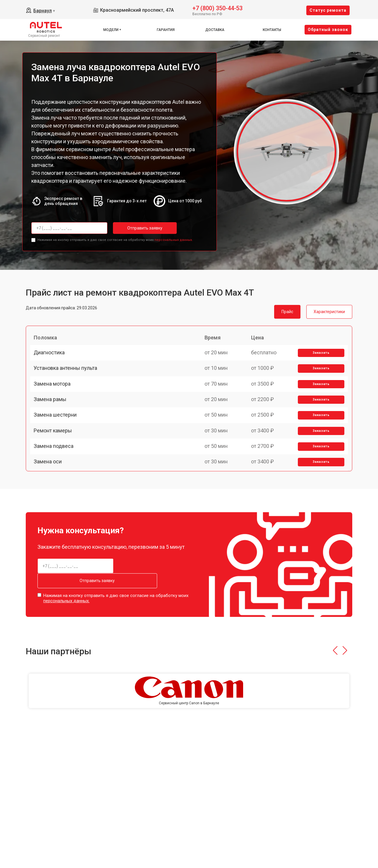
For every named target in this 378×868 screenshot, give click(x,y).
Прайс (287, 310)
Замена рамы (52, 419)
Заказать (319, 358)
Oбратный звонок (328, 30)
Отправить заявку (136, 228)
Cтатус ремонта (328, 10)
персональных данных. (174, 238)
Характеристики (329, 310)
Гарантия (166, 30)
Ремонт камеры (55, 459)
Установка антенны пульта (68, 378)
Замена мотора (54, 398)
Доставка (215, 30)
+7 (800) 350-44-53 (218, 8)
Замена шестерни (57, 439)
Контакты (272, 30)
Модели (111, 30)
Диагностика (51, 358)
